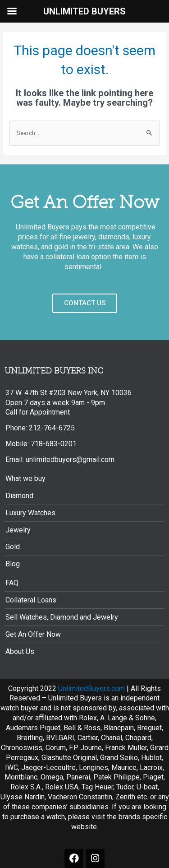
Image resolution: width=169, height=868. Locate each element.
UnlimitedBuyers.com (91, 688)
